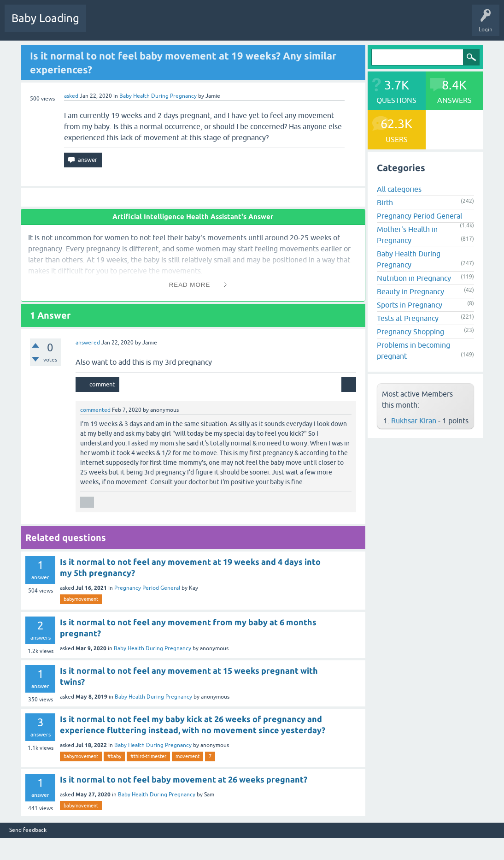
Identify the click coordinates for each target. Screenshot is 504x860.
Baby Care (326, 25)
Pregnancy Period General (147, 588)
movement (188, 756)
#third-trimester (148, 756)
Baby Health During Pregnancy (158, 96)
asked (71, 96)
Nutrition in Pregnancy (414, 278)
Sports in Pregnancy (410, 305)
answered (88, 343)
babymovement (81, 599)
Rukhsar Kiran (414, 421)
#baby (114, 756)
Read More (190, 285)
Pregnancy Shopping (410, 332)
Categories (213, 25)
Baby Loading (45, 18)
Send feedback (28, 830)
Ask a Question (284, 25)
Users (246, 25)
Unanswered (173, 25)
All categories (399, 189)
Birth (385, 202)
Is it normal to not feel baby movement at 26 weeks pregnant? (184, 779)
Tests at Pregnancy (408, 318)
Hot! (138, 25)
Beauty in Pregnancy (410, 291)
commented (95, 410)
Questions (106, 25)
